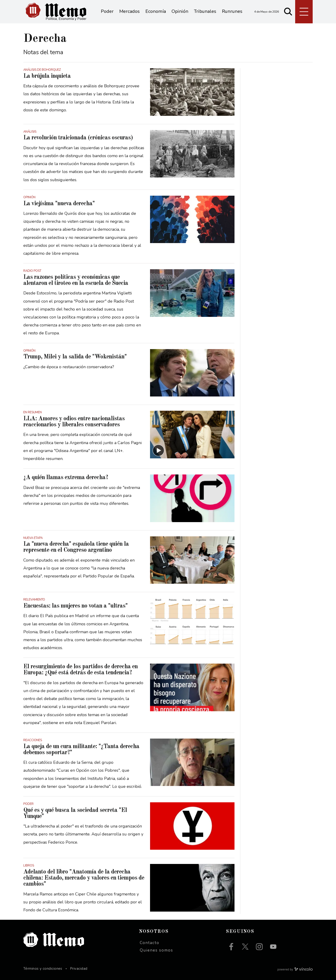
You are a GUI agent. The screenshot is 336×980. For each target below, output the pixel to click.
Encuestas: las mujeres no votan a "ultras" (75, 606)
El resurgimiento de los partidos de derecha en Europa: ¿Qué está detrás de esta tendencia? (80, 670)
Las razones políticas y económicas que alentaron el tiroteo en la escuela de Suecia (76, 280)
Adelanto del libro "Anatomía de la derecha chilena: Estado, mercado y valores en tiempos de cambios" (84, 878)
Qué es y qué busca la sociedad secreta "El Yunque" (75, 813)
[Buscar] (288, 12)
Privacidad (79, 969)
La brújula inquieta (47, 76)
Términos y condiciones (43, 969)
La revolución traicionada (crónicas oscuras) (78, 138)
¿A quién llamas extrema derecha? (66, 478)
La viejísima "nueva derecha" (59, 204)
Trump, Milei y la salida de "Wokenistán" (75, 357)
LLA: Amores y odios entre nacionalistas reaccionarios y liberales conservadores (74, 422)
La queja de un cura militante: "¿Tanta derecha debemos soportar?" (81, 750)
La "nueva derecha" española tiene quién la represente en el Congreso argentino (76, 547)
